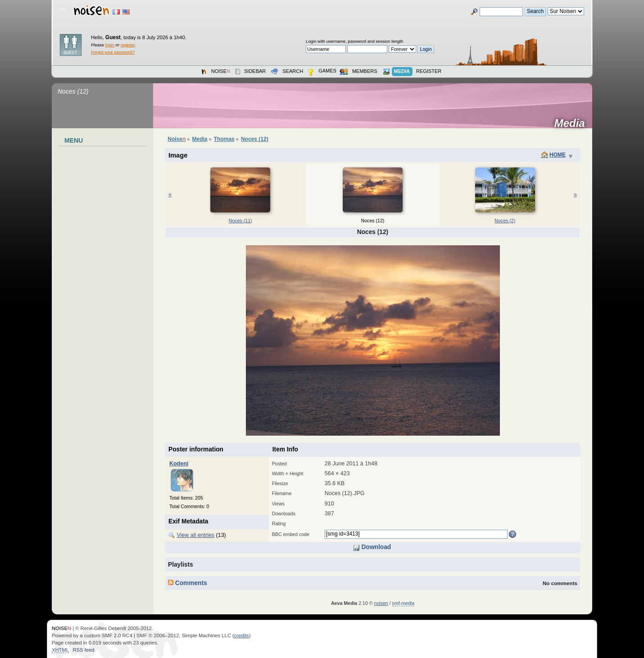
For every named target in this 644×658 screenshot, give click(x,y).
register (128, 45)
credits (242, 635)
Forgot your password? (113, 52)
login (110, 45)
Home (558, 155)
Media (573, 123)
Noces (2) (505, 221)
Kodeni (179, 464)
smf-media (403, 603)
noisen (381, 603)
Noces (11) (240, 221)
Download (372, 547)
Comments (188, 583)
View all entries (195, 535)
